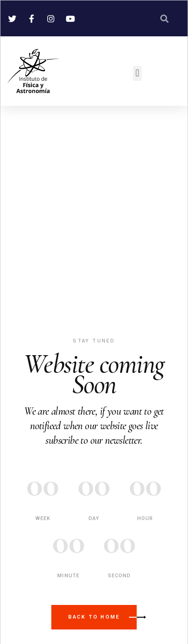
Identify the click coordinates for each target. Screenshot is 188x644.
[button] (137, 73)
